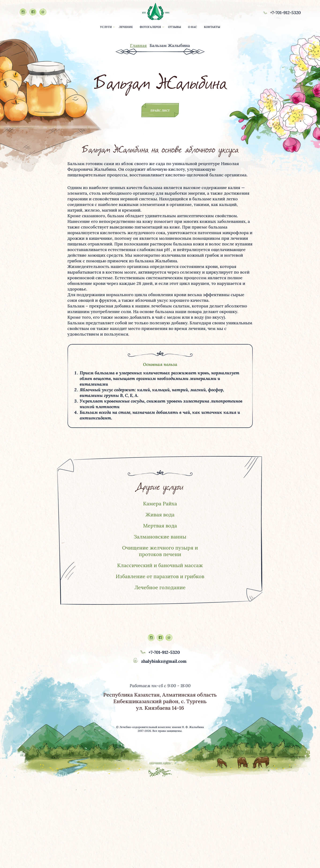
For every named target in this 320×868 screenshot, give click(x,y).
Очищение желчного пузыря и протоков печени (160, 552)
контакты (212, 27)
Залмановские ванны (160, 538)
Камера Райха (160, 504)
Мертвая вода (160, 526)
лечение (126, 27)
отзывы (175, 27)
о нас (192, 27)
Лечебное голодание (160, 596)
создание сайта (160, 771)
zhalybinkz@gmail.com (160, 670)
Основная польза (160, 364)
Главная (138, 45)
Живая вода (160, 515)
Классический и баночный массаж (160, 567)
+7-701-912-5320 (281, 13)
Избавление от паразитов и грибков (160, 581)
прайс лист (160, 110)
